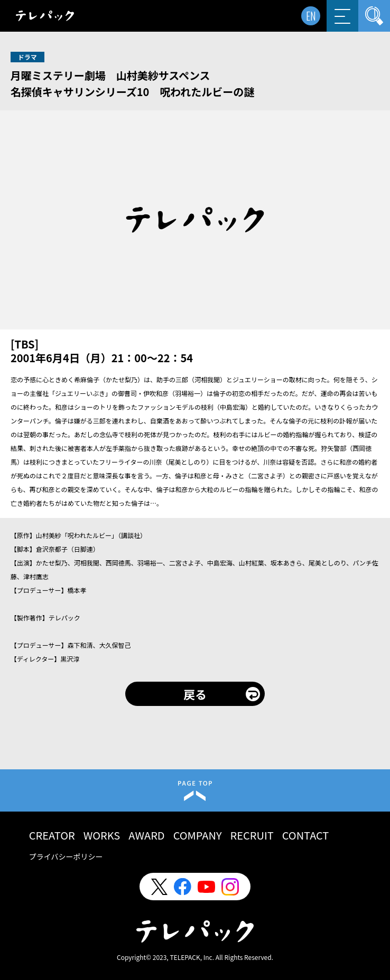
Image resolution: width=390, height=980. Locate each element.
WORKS (102, 835)
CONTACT (306, 835)
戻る (195, 694)
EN (311, 16)
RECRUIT (252, 835)
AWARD (146, 835)
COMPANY (198, 835)
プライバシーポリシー (66, 856)
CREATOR (52, 835)
